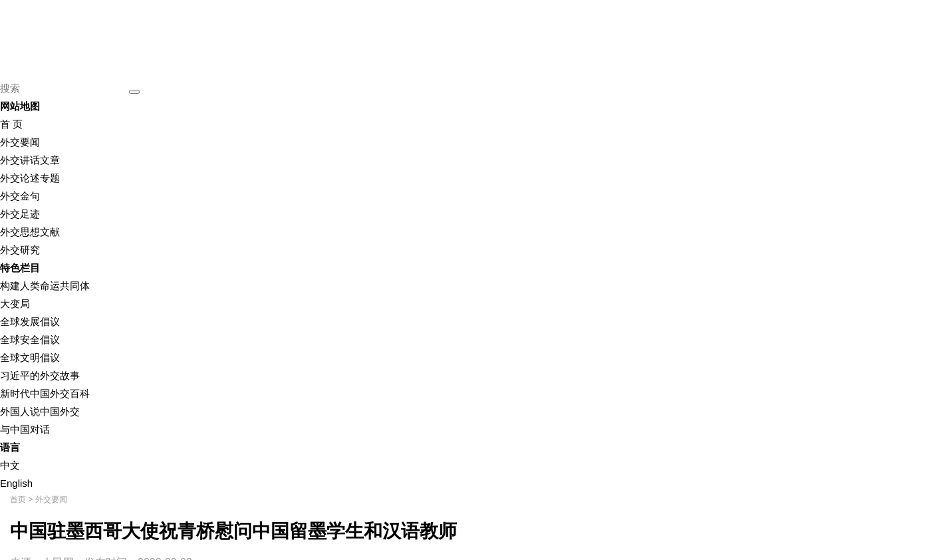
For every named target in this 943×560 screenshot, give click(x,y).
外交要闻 (20, 142)
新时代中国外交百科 (45, 393)
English (16, 483)
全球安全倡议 (30, 340)
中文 (10, 465)
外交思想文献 (30, 232)
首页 (18, 499)
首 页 (11, 124)
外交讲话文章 (30, 160)
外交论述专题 (30, 178)
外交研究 (20, 250)
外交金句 (20, 196)
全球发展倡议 (30, 322)
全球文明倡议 (30, 357)
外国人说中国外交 (40, 411)
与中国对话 (25, 429)
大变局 (15, 304)
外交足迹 (20, 214)
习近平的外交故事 (40, 375)
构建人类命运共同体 (45, 286)
